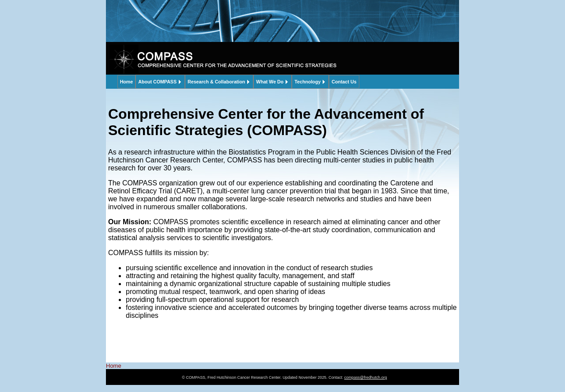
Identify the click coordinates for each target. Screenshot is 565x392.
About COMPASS (157, 82)
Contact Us (344, 82)
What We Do (270, 82)
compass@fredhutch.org (366, 377)
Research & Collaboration (216, 82)
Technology (307, 82)
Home (127, 82)
